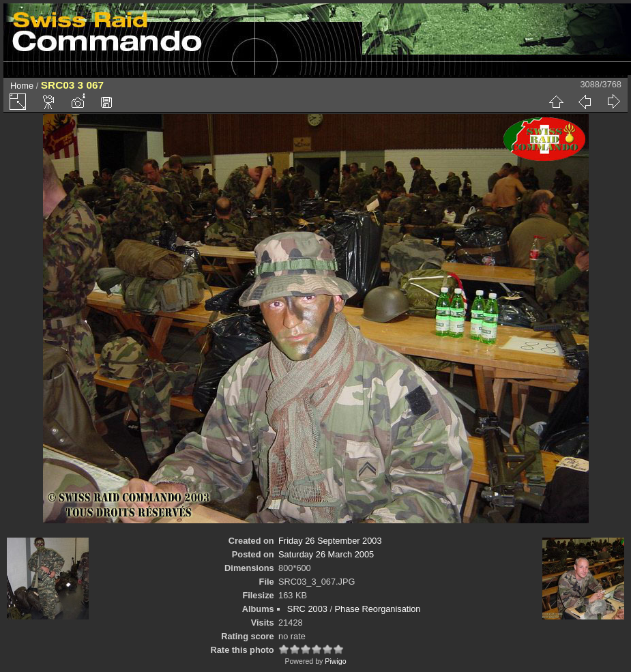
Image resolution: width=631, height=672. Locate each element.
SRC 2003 (307, 609)
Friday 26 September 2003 (330, 541)
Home (22, 86)
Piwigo (335, 661)
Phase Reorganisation (378, 609)
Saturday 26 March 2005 (326, 554)
